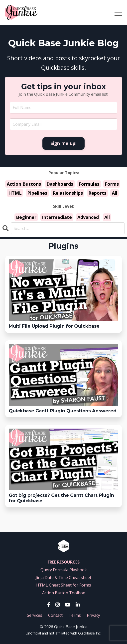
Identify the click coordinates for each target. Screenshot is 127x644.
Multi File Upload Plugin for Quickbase (54, 326)
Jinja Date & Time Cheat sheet (63, 578)
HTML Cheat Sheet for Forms (64, 585)
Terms (75, 615)
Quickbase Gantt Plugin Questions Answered (63, 411)
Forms (112, 184)
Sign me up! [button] (64, 143)
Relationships (68, 193)
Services (35, 615)
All (115, 193)
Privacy (93, 615)
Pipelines (37, 193)
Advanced (88, 217)
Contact (55, 615)
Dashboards (60, 184)
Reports (97, 193)
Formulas (89, 184)
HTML (15, 193)
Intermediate (57, 217)
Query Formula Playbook (64, 570)
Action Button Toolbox (63, 593)
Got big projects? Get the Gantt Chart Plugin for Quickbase (61, 498)
